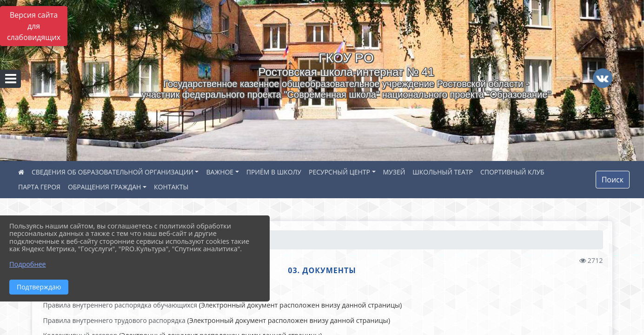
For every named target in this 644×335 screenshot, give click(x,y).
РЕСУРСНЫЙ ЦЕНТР (339, 172)
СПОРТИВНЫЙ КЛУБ (512, 172)
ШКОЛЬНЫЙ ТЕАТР (443, 172)
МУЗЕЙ (394, 172)
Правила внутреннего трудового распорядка (114, 320)
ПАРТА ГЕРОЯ (39, 187)
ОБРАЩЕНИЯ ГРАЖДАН (105, 187)
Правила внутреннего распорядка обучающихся (120, 305)
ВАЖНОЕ (220, 172)
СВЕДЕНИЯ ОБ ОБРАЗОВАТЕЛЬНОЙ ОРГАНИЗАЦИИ (113, 172)
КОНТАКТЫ (171, 187)
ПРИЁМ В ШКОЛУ (274, 172)
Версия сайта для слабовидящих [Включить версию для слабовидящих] (34, 26)
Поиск (613, 180)
